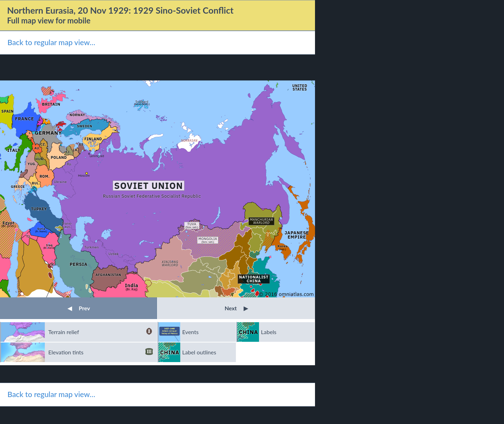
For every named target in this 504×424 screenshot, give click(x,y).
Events (191, 332)
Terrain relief (101, 332)
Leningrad (97, 156)
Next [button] (236, 308)
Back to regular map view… (51, 42)
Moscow (84, 175)
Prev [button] (79, 308)
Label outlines (199, 352)
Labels (269, 332)
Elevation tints (101, 352)
